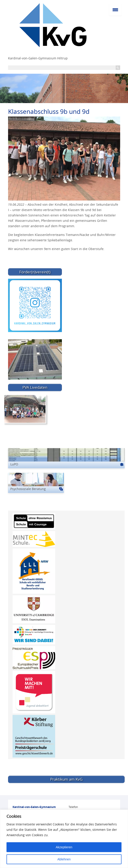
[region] (64, 839)
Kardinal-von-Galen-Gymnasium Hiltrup (38, 58)
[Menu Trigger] (115, 10)
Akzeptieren (64, 847)
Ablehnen (64, 859)
